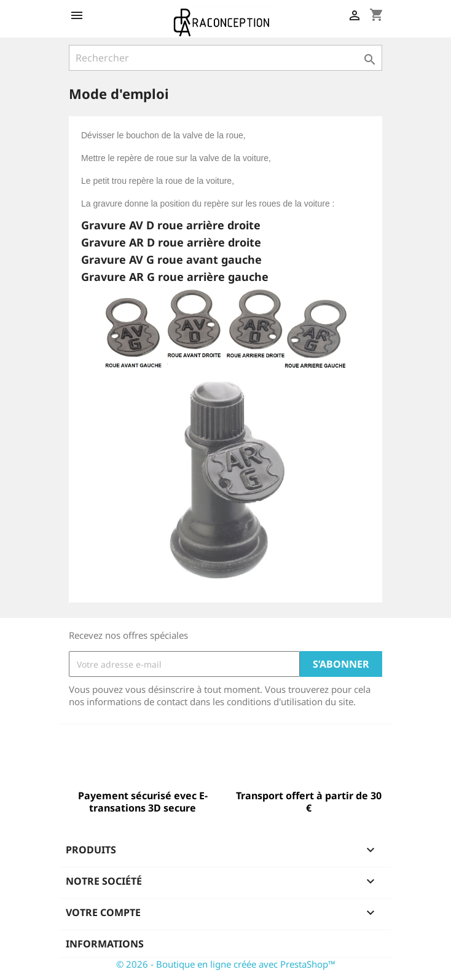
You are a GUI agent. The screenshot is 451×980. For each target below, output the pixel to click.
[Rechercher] (225, 58)
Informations (105, 944)
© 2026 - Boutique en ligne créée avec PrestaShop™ (226, 964)
